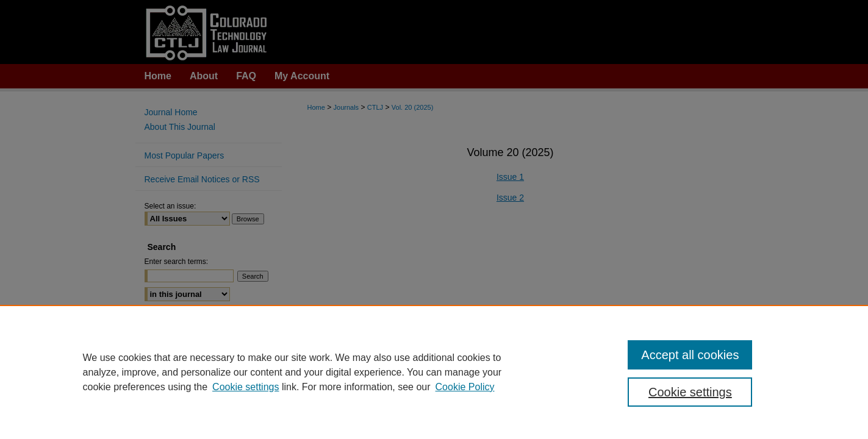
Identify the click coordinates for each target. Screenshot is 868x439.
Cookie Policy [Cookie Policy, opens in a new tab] (465, 387)
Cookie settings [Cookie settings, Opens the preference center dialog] (690, 392)
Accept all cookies (690, 355)
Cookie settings (246, 387)
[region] (434, 372)
